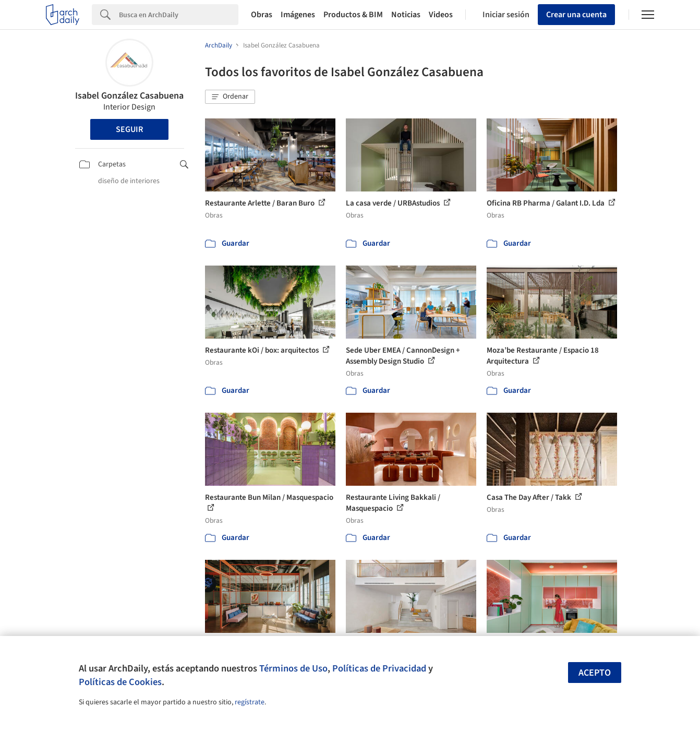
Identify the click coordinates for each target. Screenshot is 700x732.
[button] (230, 97)
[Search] (179, 15)
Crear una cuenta (576, 15)
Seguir (129, 129)
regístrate (250, 702)
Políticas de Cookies (120, 682)
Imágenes (298, 15)
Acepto (595, 673)
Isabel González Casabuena (129, 96)
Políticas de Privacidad (379, 668)
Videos (441, 15)
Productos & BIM (353, 15)
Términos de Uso (293, 668)
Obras (262, 15)
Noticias (406, 15)
